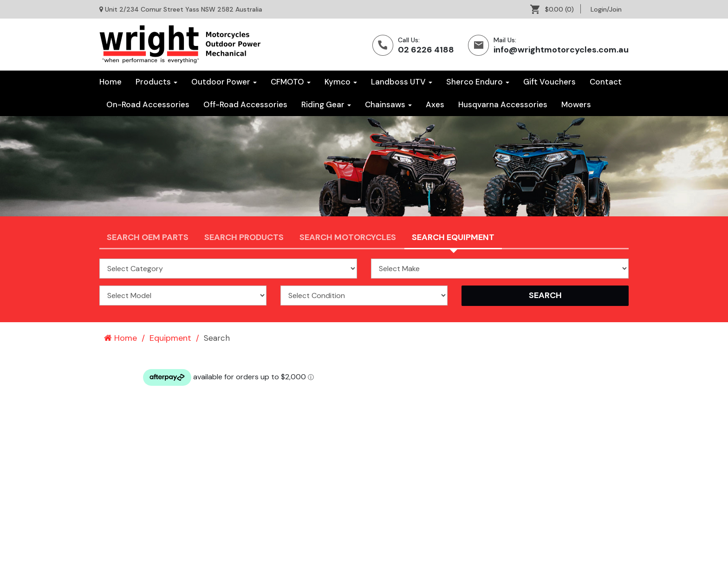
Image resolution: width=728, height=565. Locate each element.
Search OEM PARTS (148, 237)
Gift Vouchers (549, 82)
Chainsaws (388, 104)
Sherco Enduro (478, 82)
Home (110, 82)
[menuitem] (556, 9)
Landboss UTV (402, 82)
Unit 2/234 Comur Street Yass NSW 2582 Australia (184, 9)
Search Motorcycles (348, 237)
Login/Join (606, 9)
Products (156, 82)
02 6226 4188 (426, 50)
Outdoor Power (224, 82)
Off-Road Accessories (245, 104)
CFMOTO (291, 82)
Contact (606, 82)
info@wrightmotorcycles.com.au (561, 50)
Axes (435, 104)
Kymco (341, 82)
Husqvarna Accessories (503, 104)
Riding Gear (326, 104)
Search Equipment (453, 237)
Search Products (244, 237)
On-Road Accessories (148, 104)
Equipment (170, 338)
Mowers (576, 104)
